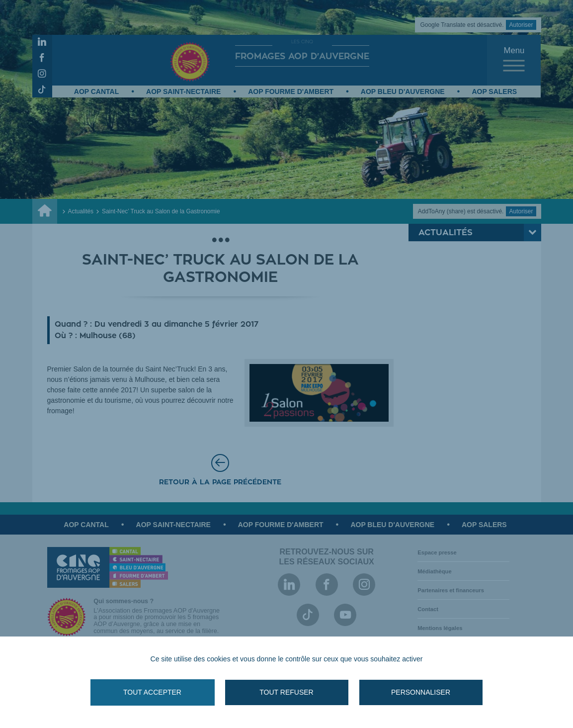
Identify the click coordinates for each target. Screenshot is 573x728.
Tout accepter (152, 692)
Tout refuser (286, 692)
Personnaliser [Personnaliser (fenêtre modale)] (421, 692)
